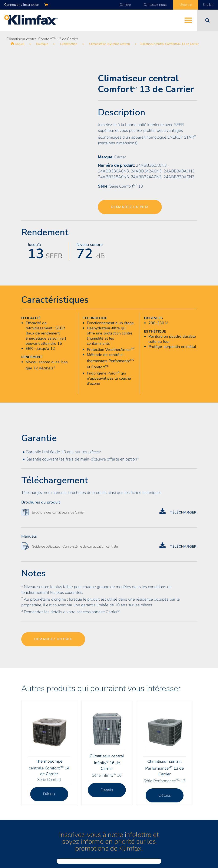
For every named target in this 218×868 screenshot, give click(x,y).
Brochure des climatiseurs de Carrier (58, 512)
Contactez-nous (155, 5)
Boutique (42, 44)
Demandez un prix (130, 207)
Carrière (125, 5)
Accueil (20, 44)
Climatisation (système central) (110, 44)
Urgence (186, 5)
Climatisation (69, 44)
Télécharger (183, 512)
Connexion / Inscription (22, 5)
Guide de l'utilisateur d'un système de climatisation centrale (75, 547)
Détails (49, 794)
